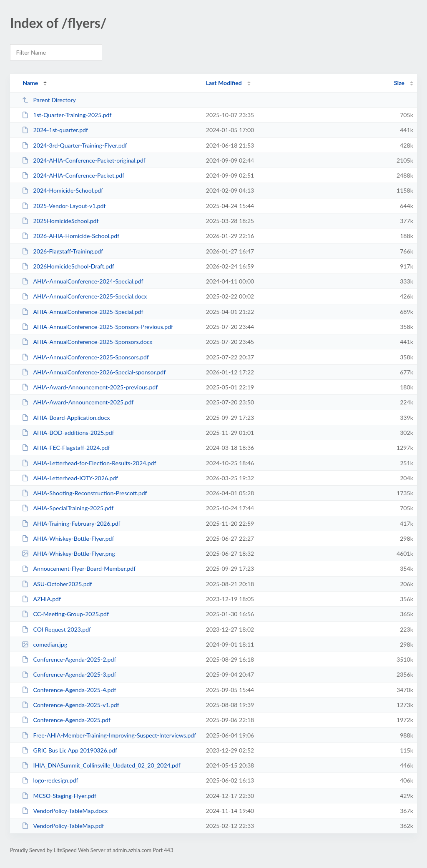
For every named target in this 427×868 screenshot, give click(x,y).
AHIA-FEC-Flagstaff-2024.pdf (66, 448)
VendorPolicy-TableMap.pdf (63, 826)
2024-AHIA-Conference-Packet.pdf (73, 175)
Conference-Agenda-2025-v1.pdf (70, 705)
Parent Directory (49, 100)
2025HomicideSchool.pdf (60, 221)
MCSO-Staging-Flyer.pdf (59, 796)
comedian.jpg (44, 644)
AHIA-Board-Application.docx (66, 418)
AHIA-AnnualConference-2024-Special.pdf (82, 281)
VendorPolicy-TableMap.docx (65, 811)
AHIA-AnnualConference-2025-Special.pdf (82, 312)
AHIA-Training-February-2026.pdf (71, 523)
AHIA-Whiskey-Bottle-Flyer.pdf (68, 538)
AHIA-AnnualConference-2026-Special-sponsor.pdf (94, 372)
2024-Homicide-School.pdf (62, 190)
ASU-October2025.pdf (57, 584)
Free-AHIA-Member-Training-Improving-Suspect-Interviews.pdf (109, 735)
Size (399, 83)
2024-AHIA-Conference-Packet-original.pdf (84, 160)
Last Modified (224, 83)
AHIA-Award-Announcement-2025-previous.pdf (90, 387)
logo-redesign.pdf (50, 780)
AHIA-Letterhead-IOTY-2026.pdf (70, 478)
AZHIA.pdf (41, 599)
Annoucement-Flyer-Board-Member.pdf (79, 568)
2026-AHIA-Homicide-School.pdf (70, 236)
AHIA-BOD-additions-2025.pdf (68, 433)
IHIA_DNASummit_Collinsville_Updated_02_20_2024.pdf (101, 765)
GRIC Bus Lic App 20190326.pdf (69, 750)
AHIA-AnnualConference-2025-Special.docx (84, 296)
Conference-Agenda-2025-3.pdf (69, 674)
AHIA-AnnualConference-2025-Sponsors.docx (87, 342)
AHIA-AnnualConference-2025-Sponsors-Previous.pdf (97, 327)
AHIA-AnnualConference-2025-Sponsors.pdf (85, 357)
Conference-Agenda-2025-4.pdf (69, 690)
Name (30, 83)
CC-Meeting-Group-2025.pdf (65, 614)
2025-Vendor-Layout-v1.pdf (64, 206)
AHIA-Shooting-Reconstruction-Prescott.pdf (84, 493)
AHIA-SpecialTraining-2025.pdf (68, 508)
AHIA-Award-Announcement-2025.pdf (78, 402)
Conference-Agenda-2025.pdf (66, 720)
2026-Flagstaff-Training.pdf (62, 251)
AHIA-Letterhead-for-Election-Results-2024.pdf (89, 463)
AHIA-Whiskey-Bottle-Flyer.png (68, 553)
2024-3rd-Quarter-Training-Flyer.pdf (74, 145)
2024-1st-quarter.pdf (55, 130)
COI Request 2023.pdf (56, 629)
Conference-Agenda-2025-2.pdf (69, 659)
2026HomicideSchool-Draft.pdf (68, 266)
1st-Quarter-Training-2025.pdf (67, 115)
